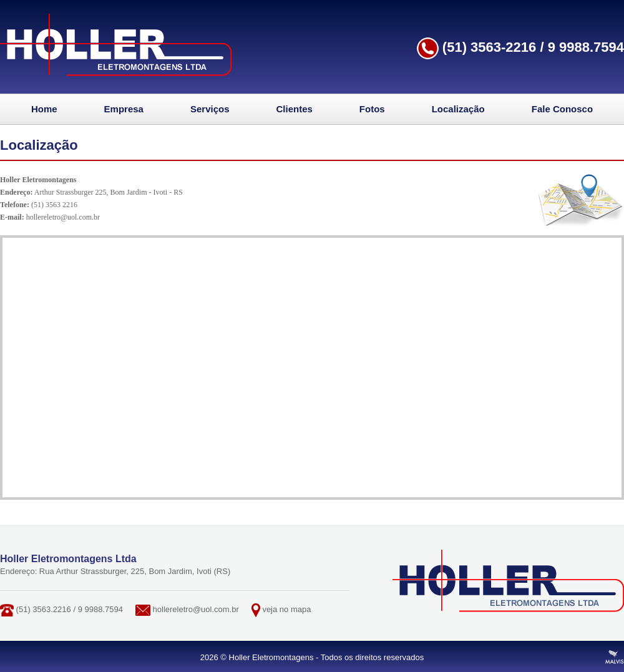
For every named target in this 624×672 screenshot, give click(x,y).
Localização (458, 109)
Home (44, 109)
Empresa (124, 109)
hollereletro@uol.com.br (63, 217)
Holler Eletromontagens (116, 45)
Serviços (210, 109)
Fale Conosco (562, 109)
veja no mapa (286, 609)
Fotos (372, 109)
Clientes (295, 109)
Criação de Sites (615, 657)
